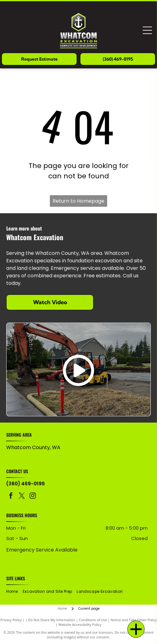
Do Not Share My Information (52, 620)
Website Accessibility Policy (80, 624)
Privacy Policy (11, 620)
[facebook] (11, 496)
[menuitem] (14, 592)
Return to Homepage (78, 201)
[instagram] (33, 496)
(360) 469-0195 (26, 484)
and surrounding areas (32, 454)
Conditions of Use (93, 620)
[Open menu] (147, 30)
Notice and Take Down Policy (134, 620)
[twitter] (22, 496)
